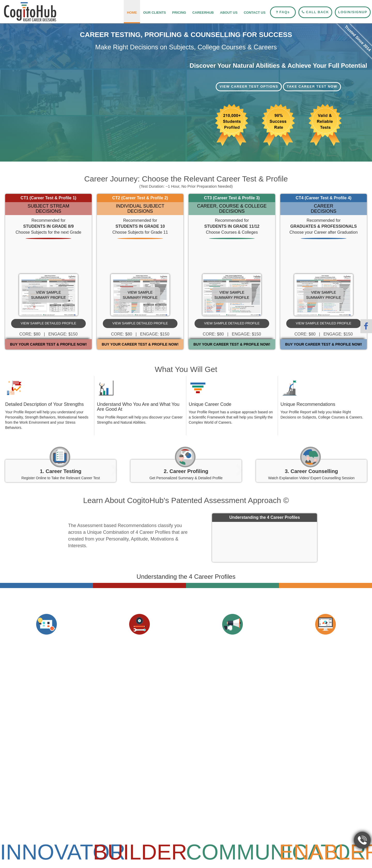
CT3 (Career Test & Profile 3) (232, 198)
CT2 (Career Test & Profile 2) (140, 198)
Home (132, 13)
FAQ (283, 12)
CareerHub (203, 13)
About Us (229, 13)
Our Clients (154, 13)
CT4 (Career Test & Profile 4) (324, 198)
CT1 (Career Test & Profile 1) (49, 198)
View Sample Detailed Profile (48, 323)
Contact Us (254, 13)
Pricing (179, 13)
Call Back (315, 12)
